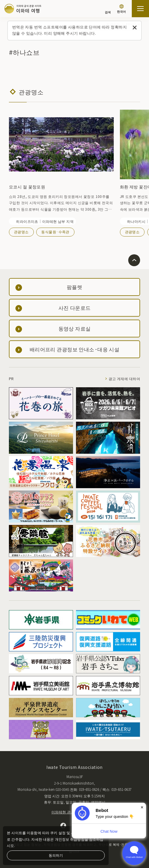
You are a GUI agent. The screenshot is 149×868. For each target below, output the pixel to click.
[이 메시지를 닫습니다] (135, 28)
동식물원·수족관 (55, 232)
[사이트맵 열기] (140, 9)
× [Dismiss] (142, 807)
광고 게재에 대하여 (124, 379)
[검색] (108, 9)
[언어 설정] (121, 9)
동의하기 (56, 855)
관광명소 (21, 232)
